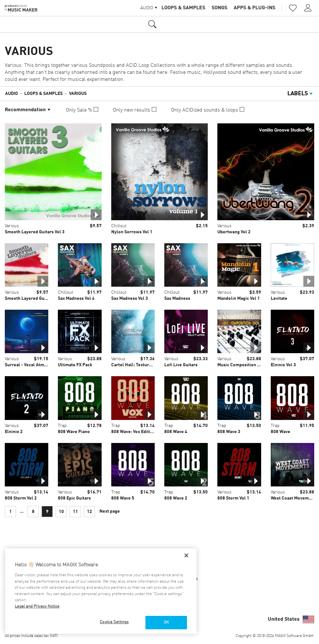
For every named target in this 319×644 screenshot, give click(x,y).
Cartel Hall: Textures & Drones (142, 365)
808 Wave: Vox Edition (133, 432)
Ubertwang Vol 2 (234, 232)
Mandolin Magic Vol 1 (239, 299)
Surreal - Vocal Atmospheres (34, 365)
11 (75, 512)
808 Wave (280, 432)
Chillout (119, 226)
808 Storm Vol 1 (233, 498)
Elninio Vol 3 (283, 365)
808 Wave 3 (229, 432)
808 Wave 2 (176, 498)
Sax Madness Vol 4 (76, 299)
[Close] (186, 555)
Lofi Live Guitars (181, 365)
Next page (110, 511)
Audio (12, 94)
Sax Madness (177, 299)
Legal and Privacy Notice (37, 606)
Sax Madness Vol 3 (130, 299)
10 (61, 512)
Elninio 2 (14, 432)
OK (166, 622)
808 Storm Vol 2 (21, 498)
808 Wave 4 (176, 432)
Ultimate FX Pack (75, 365)
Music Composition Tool (242, 365)
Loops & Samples (183, 8)
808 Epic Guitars (74, 498)
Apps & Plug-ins (254, 8)
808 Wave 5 (123, 498)
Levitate (279, 299)
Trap (62, 426)
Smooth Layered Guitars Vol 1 (35, 299)
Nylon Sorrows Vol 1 (132, 232)
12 (89, 512)
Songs (219, 8)
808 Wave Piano (74, 432)
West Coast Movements (294, 498)
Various (78, 94)
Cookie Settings (114, 622)
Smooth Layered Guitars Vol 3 (35, 232)
